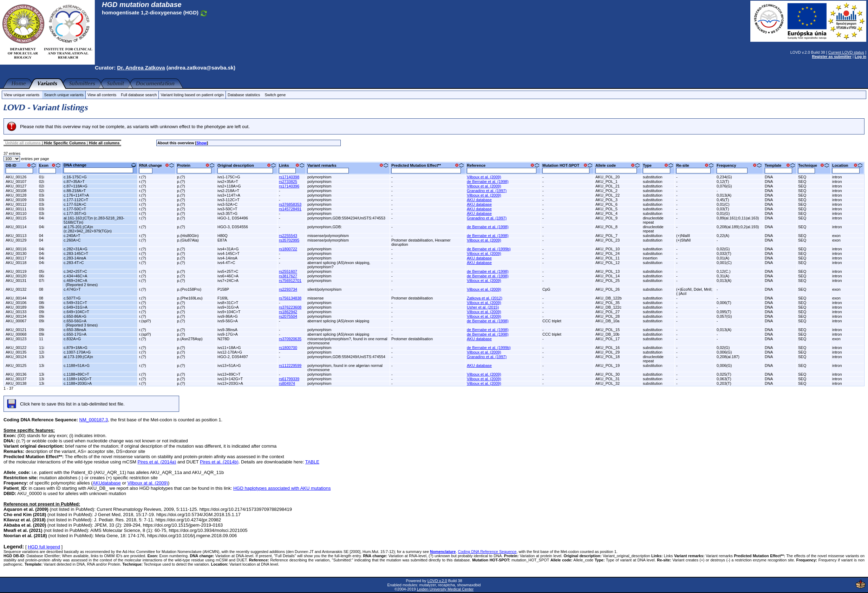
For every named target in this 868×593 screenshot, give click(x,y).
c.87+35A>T (74, 182)
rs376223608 (290, 307)
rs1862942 (288, 312)
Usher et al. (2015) (483, 307)
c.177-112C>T (76, 200)
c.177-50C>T (75, 209)
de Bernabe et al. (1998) (488, 182)
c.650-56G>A (75, 321)
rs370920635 (290, 339)
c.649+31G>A (76, 307)
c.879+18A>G (76, 348)
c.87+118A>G (76, 186)
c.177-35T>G (75, 213)
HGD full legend (44, 547)
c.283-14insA (75, 258)
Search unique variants (64, 95)
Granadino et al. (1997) (487, 191)
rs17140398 (289, 177)
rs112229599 (290, 365)
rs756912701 (290, 281)
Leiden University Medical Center (445, 589)
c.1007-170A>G (77, 352)
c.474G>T (72, 289)
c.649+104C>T (76, 312)
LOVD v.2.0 (437, 581)
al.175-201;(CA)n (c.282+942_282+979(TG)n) (88, 229)
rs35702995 (289, 240)
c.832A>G (72, 339)
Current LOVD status (846, 52)
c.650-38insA (75, 330)
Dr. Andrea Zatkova (141, 68)
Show (201, 143)
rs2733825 (288, 182)
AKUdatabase (107, 483)
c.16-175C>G (75, 177)
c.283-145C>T (76, 253)
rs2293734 (288, 289)
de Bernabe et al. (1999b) (489, 249)
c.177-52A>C (75, 204)
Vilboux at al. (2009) (148, 483)
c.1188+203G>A (78, 383)
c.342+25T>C (75, 271)
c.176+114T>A (76, 195)
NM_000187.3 (94, 420)
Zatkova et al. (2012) (485, 298)
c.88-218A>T (75, 191)
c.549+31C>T (75, 303)
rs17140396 (289, 186)
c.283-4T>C (74, 263)
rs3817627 (288, 276)
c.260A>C (72, 240)
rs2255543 (288, 236)
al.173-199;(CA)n (78, 357)
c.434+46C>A (75, 276)
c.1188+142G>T (78, 379)
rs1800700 (288, 348)
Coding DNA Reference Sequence (487, 552)
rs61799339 (289, 379)
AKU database (479, 200)
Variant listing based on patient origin (192, 95)
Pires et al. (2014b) (219, 462)
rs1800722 (288, 249)
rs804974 (287, 383)
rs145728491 (290, 209)
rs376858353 (290, 204)
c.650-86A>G (75, 316)
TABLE (312, 462)
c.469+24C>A (75, 281)
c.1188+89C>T (76, 374)
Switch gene (275, 95)
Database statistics (244, 95)
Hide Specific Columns (65, 143)
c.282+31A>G (76, 249)
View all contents (102, 95)
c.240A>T (72, 236)
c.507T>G (72, 298)
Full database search (139, 95)
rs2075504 (288, 316)
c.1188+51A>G (77, 365)
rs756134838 (290, 298)
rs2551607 (288, 271)
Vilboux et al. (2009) (484, 177)
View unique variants (22, 95)
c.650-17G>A (75, 334)
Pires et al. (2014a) (157, 462)
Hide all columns (104, 143)
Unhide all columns (23, 143)
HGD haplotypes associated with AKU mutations (282, 488)
